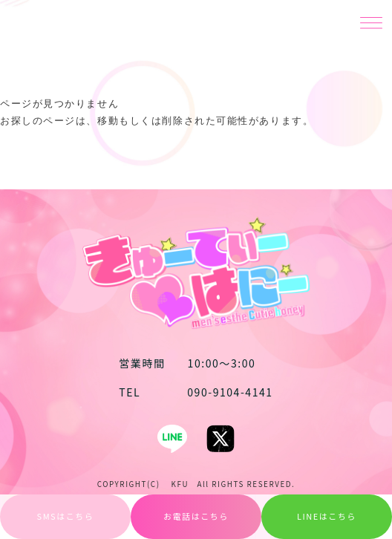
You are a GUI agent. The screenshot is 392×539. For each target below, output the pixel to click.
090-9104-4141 (196, 392)
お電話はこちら (196, 516)
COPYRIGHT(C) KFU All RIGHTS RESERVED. (196, 484)
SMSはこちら (66, 516)
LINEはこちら (327, 516)
